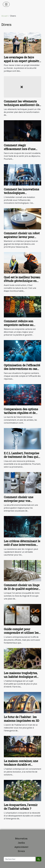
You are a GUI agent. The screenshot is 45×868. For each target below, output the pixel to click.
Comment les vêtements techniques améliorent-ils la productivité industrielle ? (22, 107)
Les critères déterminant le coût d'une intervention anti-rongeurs (22, 545)
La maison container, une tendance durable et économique (21, 765)
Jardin (21, 843)
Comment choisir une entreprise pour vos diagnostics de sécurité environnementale (19, 503)
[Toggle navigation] (6, 4)
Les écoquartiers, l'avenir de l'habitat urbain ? (21, 807)
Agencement (21, 847)
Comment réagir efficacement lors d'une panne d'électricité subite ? (22, 149)
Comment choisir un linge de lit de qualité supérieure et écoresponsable (22, 589)
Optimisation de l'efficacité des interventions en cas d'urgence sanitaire (22, 369)
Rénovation (21, 838)
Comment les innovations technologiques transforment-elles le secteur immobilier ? (21, 195)
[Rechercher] (20, 859)
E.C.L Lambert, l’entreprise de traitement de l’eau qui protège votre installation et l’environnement (21, 459)
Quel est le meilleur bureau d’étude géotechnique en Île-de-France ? (22, 281)
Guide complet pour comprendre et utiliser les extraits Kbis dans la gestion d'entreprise (21, 635)
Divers (21, 851)
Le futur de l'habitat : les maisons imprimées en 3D (21, 719)
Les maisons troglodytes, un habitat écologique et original (21, 677)
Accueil (4, 16)
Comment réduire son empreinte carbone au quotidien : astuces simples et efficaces (22, 327)
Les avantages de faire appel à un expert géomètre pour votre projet (22, 61)
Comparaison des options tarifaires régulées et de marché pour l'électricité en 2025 (22, 415)
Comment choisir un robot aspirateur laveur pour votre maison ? (22, 237)
